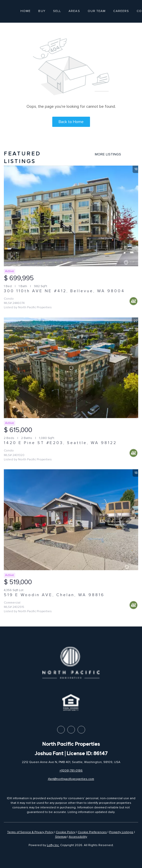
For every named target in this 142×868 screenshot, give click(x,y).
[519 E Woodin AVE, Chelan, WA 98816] (71, 520)
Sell (57, 11)
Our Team (97, 11)
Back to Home (71, 122)
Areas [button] (74, 11)
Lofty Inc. (53, 845)
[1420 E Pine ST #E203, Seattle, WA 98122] (71, 368)
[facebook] (61, 730)
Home (25, 11)
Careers (121, 11)
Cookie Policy (66, 832)
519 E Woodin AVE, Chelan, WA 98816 (54, 595)
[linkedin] (71, 730)
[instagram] (81, 730)
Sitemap (61, 837)
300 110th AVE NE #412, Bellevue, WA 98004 (64, 291)
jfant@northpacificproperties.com (71, 779)
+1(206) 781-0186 (71, 771)
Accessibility (78, 837)
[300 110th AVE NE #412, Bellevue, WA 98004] (71, 216)
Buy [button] (42, 11)
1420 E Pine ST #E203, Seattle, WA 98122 (60, 443)
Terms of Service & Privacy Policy (30, 832)
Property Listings (121, 832)
